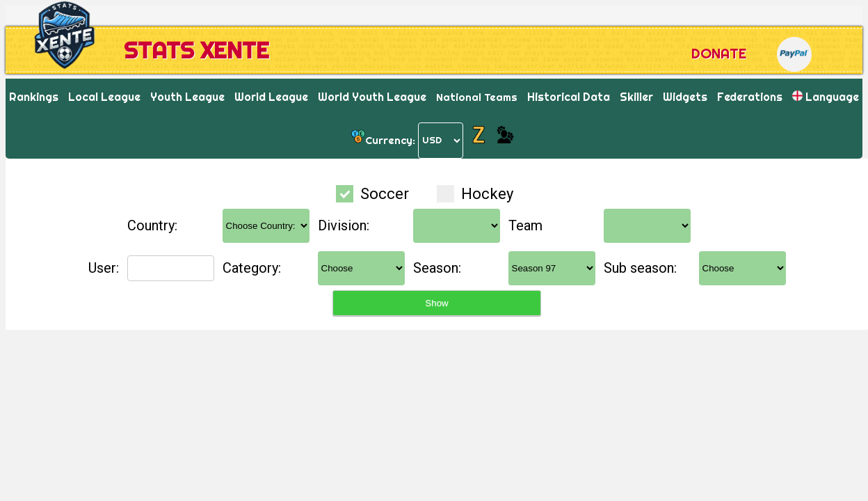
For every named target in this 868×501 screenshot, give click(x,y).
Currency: (390, 140)
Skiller (636, 97)
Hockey (475, 194)
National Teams (477, 97)
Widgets (685, 97)
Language (826, 97)
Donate (719, 53)
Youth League (187, 97)
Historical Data (569, 97)
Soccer (374, 194)
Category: (252, 268)
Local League (104, 97)
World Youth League (372, 97)
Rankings (34, 97)
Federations (750, 97)
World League (271, 97)
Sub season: (640, 268)
